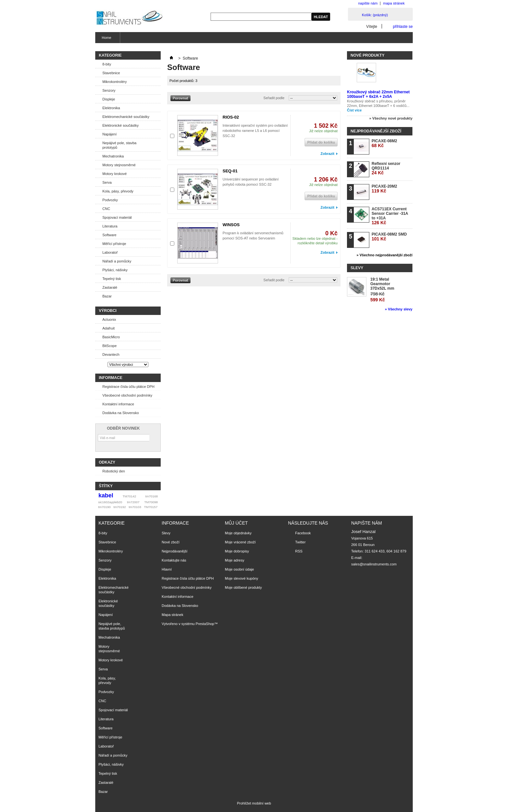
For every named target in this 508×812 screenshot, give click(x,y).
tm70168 (152, 496)
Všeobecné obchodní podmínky (127, 395)
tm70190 (104, 507)
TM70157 (151, 507)
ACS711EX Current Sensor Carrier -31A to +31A (390, 216)
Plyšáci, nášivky (115, 270)
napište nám (368, 3)
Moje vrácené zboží (240, 542)
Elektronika (111, 108)
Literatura (110, 226)
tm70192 (120, 507)
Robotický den (114, 471)
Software (109, 235)
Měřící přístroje (114, 244)
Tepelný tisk (112, 279)
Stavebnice (111, 73)
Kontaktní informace (118, 404)
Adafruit (109, 328)
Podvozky (110, 200)
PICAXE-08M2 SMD (389, 237)
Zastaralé (110, 287)
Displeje (109, 99)
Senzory (109, 90)
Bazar (107, 296)
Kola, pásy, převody (118, 191)
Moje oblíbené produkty (243, 587)
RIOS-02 (231, 117)
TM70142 (130, 496)
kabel (106, 495)
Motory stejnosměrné (119, 165)
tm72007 (133, 502)
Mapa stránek (173, 615)
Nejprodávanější (175, 551)
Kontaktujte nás (174, 560)
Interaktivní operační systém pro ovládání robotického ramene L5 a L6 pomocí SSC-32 (255, 131)
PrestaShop (205, 624)
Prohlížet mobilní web (254, 803)
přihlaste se (403, 26)
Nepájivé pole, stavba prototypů (119, 145)
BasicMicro (111, 337)
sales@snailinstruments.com (374, 564)
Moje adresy (235, 560)
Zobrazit (327, 154)
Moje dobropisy (237, 551)
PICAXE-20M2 (384, 189)
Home (106, 39)
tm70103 (135, 507)
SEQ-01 (230, 171)
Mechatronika (113, 156)
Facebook (303, 533)
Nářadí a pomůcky (117, 261)
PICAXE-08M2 (384, 143)
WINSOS (231, 225)
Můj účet (236, 523)
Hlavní (167, 569)
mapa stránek (394, 3)
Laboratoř (110, 252)
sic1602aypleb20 (110, 502)
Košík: (375, 15)
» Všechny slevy (399, 309)
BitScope (110, 346)
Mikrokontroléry (115, 82)
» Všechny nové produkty (391, 118)
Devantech (111, 354)
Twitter (300, 542)
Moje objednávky (238, 533)
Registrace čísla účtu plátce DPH (128, 387)
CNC (106, 209)
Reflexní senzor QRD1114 (386, 168)
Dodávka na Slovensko (121, 413)
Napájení (110, 134)
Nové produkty (368, 55)
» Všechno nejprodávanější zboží (385, 255)
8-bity (107, 64)
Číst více (354, 110)
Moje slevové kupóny (242, 578)
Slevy (357, 268)
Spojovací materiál (117, 217)
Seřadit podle (274, 98)
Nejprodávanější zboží (376, 131)
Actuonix (109, 319)
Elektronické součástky (121, 125)
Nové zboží (171, 542)
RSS (299, 551)
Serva (107, 182)
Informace (111, 378)
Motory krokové (115, 174)
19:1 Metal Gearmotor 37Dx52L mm (382, 284)
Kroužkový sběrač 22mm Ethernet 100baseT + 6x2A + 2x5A (378, 94)
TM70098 (151, 502)
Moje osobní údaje (239, 569)
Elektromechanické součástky (126, 117)
